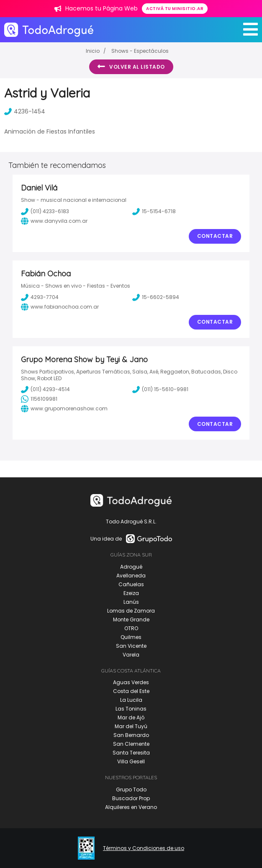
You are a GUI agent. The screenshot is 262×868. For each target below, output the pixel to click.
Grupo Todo (131, 789)
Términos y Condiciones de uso (144, 848)
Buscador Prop (131, 798)
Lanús (131, 602)
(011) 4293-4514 (45, 389)
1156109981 (39, 399)
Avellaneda (131, 576)
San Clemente (131, 744)
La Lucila (131, 700)
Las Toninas (131, 709)
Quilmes (131, 637)
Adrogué (131, 567)
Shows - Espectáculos (140, 51)
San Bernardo (131, 735)
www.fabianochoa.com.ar (60, 307)
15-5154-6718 (154, 211)
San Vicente (131, 646)
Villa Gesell (131, 761)
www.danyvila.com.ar (54, 221)
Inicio (93, 51)
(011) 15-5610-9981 (160, 389)
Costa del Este (131, 691)
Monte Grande (131, 619)
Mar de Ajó (131, 717)
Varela (131, 655)
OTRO (131, 628)
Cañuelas (131, 584)
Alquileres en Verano (131, 807)
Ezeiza (131, 593)
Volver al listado (131, 67)
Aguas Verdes (131, 682)
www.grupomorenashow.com (64, 409)
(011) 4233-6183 (45, 211)
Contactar (215, 236)
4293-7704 (40, 297)
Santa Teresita (131, 753)
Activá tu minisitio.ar (175, 9)
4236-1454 (25, 111)
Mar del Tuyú (131, 726)
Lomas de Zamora (131, 611)
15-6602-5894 (156, 297)
